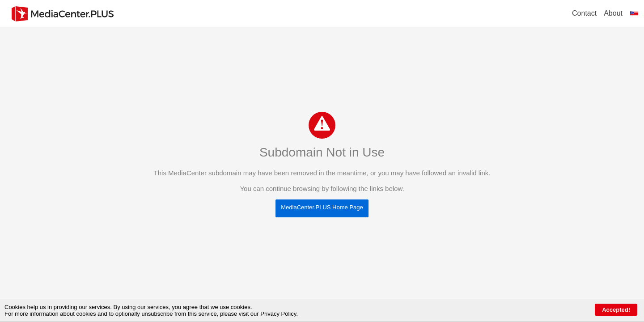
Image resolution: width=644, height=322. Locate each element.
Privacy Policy (278, 314)
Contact (584, 13)
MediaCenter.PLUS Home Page (322, 207)
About (613, 13)
